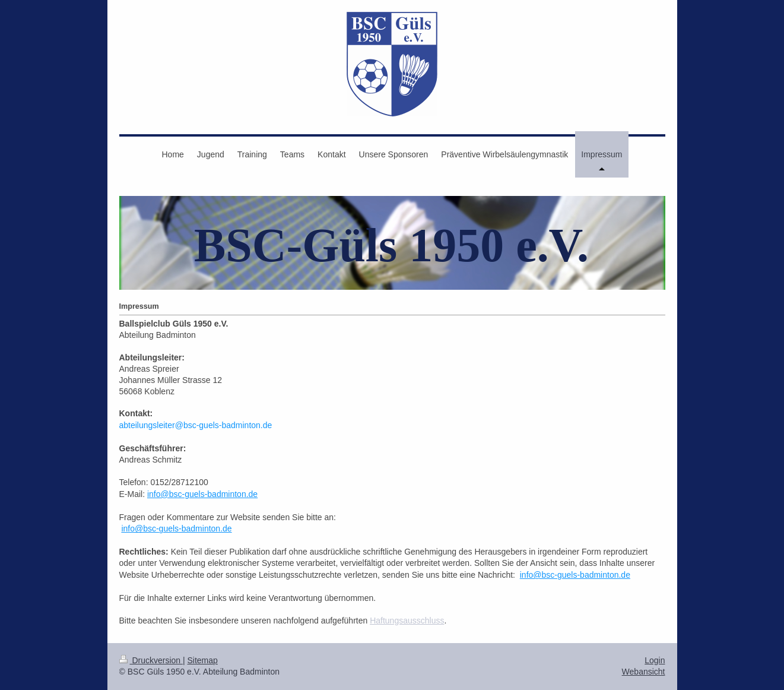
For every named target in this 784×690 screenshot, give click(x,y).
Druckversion (151, 660)
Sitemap (203, 660)
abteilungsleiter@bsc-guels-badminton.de (196, 425)
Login (655, 660)
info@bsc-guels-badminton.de (202, 494)
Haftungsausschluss (407, 621)
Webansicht (644, 672)
